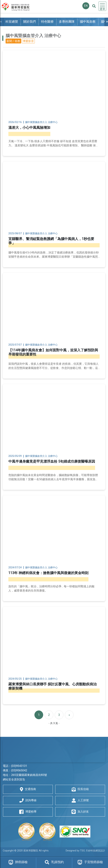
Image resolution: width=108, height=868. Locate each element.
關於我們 (30, 22)
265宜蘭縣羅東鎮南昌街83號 (29, 775)
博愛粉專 (28, 812)
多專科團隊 (67, 22)
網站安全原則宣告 (14, 780)
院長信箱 (80, 789)
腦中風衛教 (88, 22)
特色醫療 (47, 22)
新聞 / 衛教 (13, 41)
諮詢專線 (28, 800)
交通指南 (28, 789)
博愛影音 (28, 41)
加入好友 (80, 812)
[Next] (69, 715)
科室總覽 (12, 22)
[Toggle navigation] (102, 6)
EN (86, 6)
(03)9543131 (19, 766)
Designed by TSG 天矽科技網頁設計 (85, 851)
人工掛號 (80, 800)
